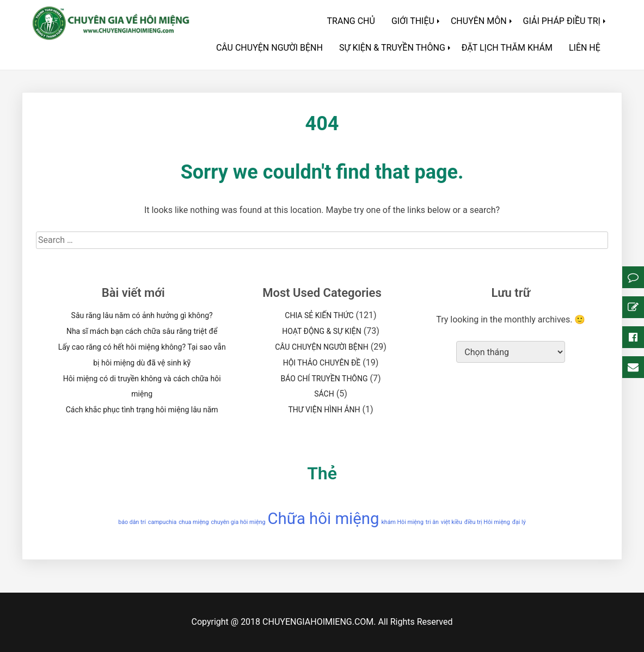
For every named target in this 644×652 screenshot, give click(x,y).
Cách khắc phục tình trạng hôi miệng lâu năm (142, 410)
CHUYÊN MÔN (479, 21)
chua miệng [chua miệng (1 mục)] (194, 522)
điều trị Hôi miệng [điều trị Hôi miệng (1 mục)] (487, 522)
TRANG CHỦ (351, 21)
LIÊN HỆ (585, 48)
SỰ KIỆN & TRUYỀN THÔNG (392, 48)
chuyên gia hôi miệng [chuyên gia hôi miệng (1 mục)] (238, 522)
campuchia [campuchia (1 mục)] (162, 522)
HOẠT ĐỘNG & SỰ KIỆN (322, 331)
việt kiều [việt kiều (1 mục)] (452, 522)
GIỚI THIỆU (413, 21)
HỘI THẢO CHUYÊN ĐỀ (322, 363)
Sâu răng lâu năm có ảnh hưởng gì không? (142, 315)
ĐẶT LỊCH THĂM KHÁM (507, 48)
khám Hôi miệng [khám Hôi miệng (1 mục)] (402, 522)
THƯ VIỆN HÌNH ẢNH (324, 410)
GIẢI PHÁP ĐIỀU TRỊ (562, 21)
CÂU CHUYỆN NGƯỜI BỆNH (269, 48)
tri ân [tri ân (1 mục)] (432, 522)
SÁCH (324, 394)
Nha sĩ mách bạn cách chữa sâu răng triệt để (142, 331)
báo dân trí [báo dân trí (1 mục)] (132, 522)
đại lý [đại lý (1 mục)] (519, 522)
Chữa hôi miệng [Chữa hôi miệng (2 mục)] (324, 519)
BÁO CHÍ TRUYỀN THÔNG (324, 379)
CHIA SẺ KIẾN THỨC (319, 315)
